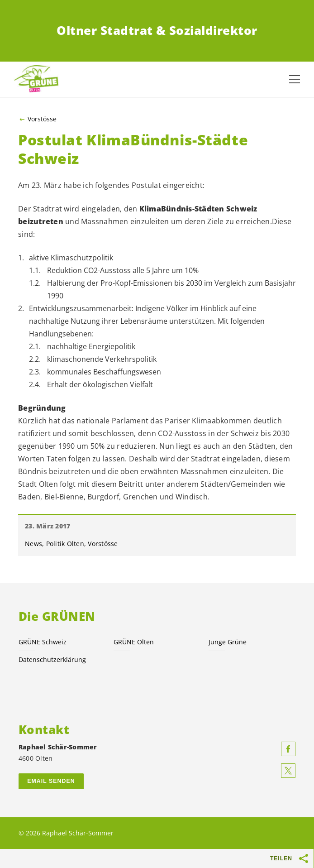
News (33, 544)
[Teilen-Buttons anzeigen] (304, 858)
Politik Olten (65, 544)
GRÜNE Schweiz (43, 642)
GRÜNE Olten (134, 642)
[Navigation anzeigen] (295, 79)
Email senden (51, 781)
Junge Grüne (228, 642)
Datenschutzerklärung (52, 659)
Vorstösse (42, 119)
